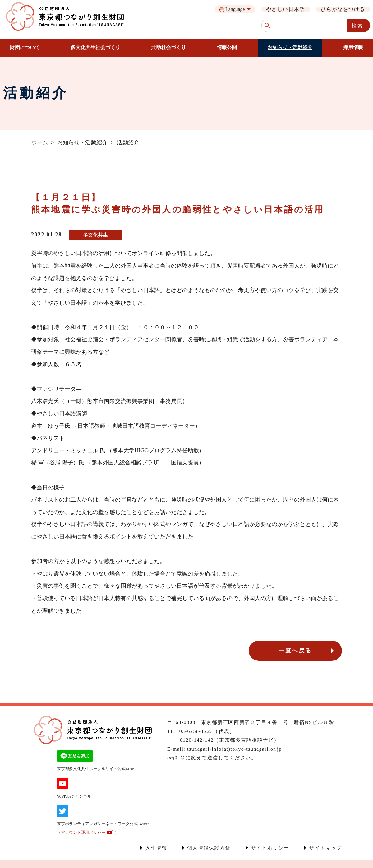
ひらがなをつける (343, 9)
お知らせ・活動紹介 (290, 47)
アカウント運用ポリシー (83, 833)
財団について (25, 47)
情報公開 (227, 47)
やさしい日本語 (286, 9)
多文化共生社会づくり (95, 47)
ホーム (39, 142)
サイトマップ (325, 848)
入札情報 (156, 848)
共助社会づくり (168, 47)
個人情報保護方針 (209, 848)
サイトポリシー (270, 848)
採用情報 (353, 47)
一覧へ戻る (295, 651)
